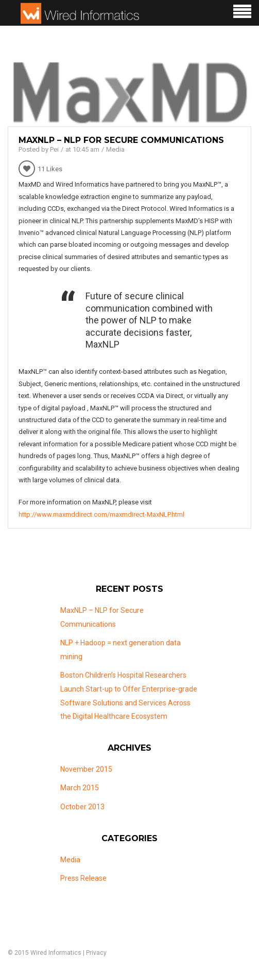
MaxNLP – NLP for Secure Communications (121, 140)
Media (115, 149)
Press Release (83, 878)
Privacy (96, 953)
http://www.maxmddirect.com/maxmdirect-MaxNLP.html (101, 514)
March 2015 (80, 788)
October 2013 (82, 807)
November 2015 (86, 769)
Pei (54, 149)
